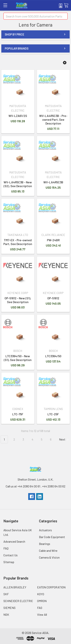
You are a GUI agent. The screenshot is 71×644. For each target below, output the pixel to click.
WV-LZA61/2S (18, 116)
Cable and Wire (48, 551)
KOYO (41, 594)
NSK (6, 614)
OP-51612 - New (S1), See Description (18, 300)
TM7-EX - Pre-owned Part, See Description (18, 242)
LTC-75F (18, 414)
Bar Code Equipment (52, 537)
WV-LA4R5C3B (53, 182)
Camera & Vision (49, 557)
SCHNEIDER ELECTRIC (18, 601)
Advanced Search (14, 541)
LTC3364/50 (53, 356)
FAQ (6, 548)
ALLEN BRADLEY (15, 587)
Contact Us (11, 555)
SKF (6, 594)
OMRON (42, 601)
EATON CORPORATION (51, 587)
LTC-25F (53, 414)
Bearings (45, 544)
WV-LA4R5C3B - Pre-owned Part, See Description (53, 119)
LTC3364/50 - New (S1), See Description (18, 358)
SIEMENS (9, 608)
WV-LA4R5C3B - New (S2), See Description (18, 184)
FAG (40, 608)
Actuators (45, 530)
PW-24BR (53, 240)
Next (64, 439)
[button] (65, 63)
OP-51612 (53, 298)
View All (42, 614)
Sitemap (9, 562)
